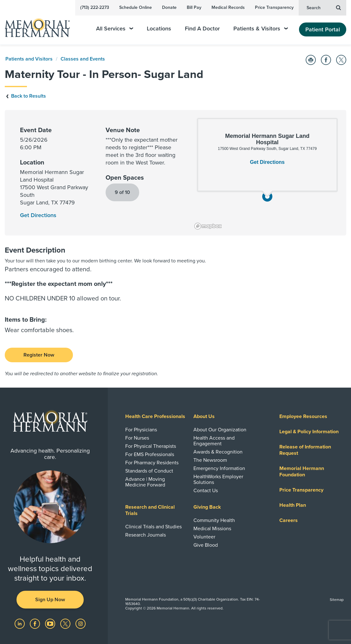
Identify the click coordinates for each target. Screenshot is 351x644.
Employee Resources (303, 416)
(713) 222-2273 (95, 7)
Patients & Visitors (261, 29)
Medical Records (228, 7)
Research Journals (146, 535)
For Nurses (137, 438)
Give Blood (206, 545)
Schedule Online (136, 7)
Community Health (214, 520)
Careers (289, 520)
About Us (204, 416)
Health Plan (293, 505)
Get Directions (267, 162)
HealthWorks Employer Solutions (218, 480)
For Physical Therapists (151, 446)
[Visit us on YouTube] (51, 623)
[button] (267, 196)
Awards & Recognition (218, 452)
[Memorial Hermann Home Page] (42, 25)
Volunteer (204, 537)
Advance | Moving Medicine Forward (145, 482)
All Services (115, 29)
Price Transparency (274, 7)
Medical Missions (212, 529)
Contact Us (206, 491)
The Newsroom (210, 460)
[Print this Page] (311, 60)
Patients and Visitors (29, 59)
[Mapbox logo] (208, 226)
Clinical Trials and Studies (153, 527)
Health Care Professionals (155, 416)
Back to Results (25, 96)
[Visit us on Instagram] (81, 623)
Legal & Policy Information (309, 432)
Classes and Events (83, 59)
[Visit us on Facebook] (36, 623)
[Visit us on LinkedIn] (20, 623)
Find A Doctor (202, 29)
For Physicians (141, 430)
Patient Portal (323, 29)
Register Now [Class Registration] (39, 355)
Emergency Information (219, 468)
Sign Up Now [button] (50, 600)
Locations (159, 29)
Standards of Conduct (149, 471)
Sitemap (337, 600)
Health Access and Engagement (214, 441)
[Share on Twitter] (341, 60)
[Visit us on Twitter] (66, 623)
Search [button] (324, 7)
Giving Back (207, 507)
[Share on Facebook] (326, 60)
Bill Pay (194, 7)
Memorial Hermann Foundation (302, 472)
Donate (169, 7)
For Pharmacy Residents (152, 463)
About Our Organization (220, 430)
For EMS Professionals (150, 454)
